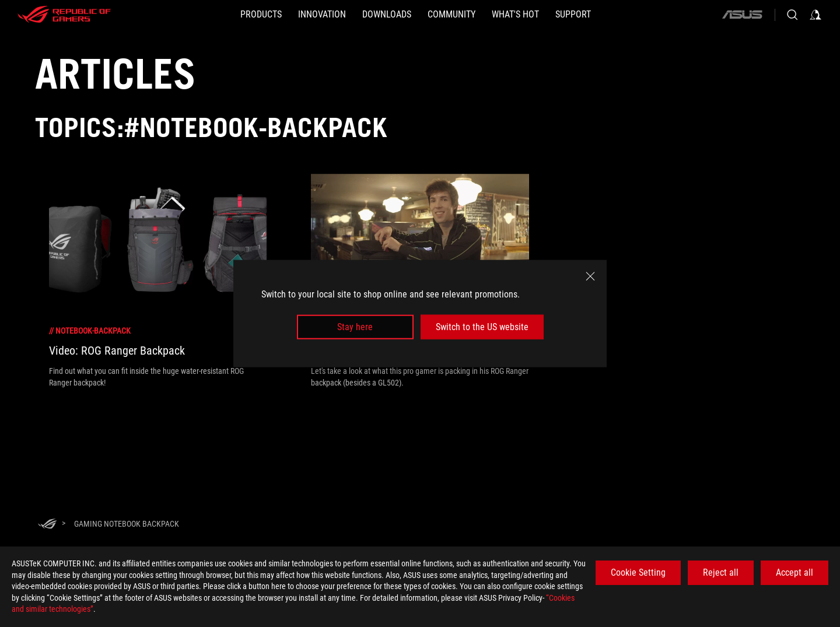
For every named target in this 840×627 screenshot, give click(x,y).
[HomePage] (47, 525)
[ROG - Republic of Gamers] (64, 15)
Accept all (794, 572)
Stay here (355, 327)
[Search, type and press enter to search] (792, 15)
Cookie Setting (638, 572)
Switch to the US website (482, 327)
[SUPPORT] (573, 15)
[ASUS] (742, 15)
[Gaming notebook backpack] (127, 524)
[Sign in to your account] (815, 15)
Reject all (721, 572)
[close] (590, 276)
